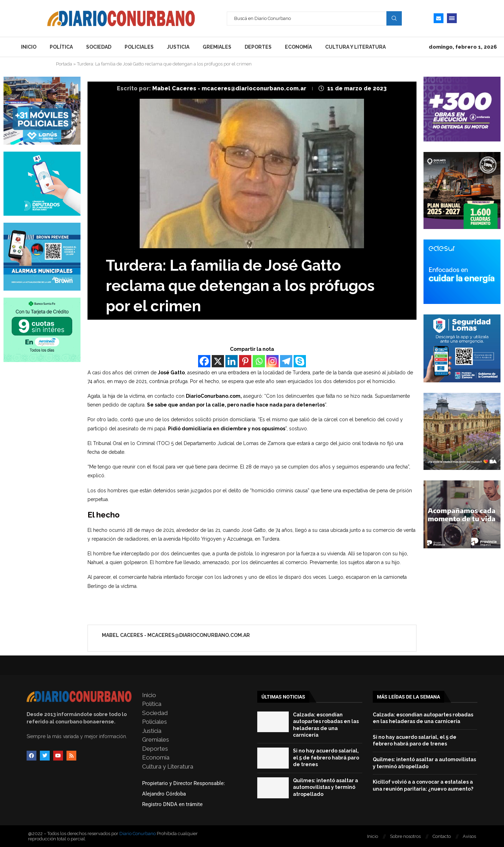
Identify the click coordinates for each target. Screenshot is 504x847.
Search (394, 18)
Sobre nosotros (405, 836)
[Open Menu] (452, 18)
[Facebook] (204, 361)
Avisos (469, 836)
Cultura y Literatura (355, 47)
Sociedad (99, 47)
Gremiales (217, 47)
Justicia (178, 47)
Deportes (258, 47)
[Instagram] (272, 361)
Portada (64, 64)
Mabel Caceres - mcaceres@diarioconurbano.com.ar (230, 88)
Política (61, 47)
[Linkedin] (232, 361)
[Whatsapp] (259, 361)
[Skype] (300, 361)
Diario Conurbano (138, 834)
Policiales (139, 47)
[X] (218, 361)
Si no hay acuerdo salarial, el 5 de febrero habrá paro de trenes (326, 758)
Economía (298, 47)
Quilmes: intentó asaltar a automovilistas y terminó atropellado (325, 787)
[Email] (439, 18)
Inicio (29, 47)
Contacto (442, 836)
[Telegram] (286, 361)
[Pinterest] (245, 361)
